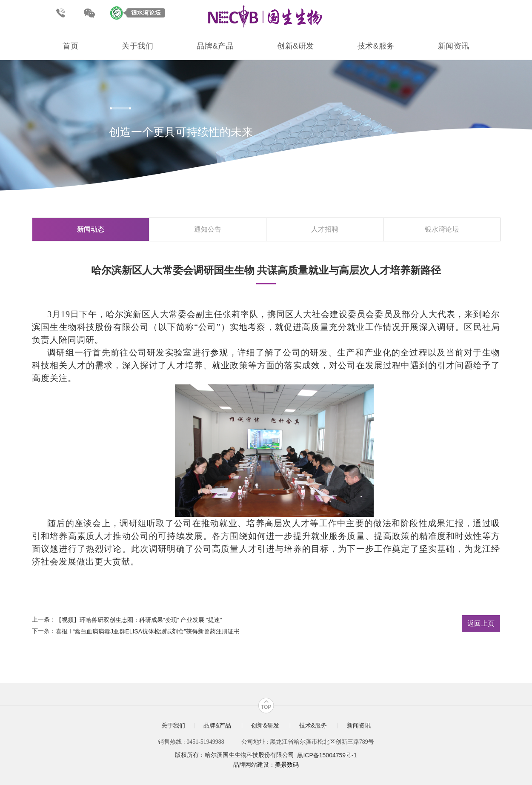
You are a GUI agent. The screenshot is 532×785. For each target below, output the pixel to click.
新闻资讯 (454, 46)
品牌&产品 (215, 46)
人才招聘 (325, 229)
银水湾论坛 (442, 229)
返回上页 (481, 623)
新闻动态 (91, 229)
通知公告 (208, 229)
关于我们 (137, 46)
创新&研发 (296, 46)
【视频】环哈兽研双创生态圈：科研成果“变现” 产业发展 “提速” (139, 620)
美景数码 (287, 765)
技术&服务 (376, 46)
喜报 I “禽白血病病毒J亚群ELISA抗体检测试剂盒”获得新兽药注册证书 (148, 631)
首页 (70, 46)
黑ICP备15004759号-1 (327, 756)
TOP (266, 707)
